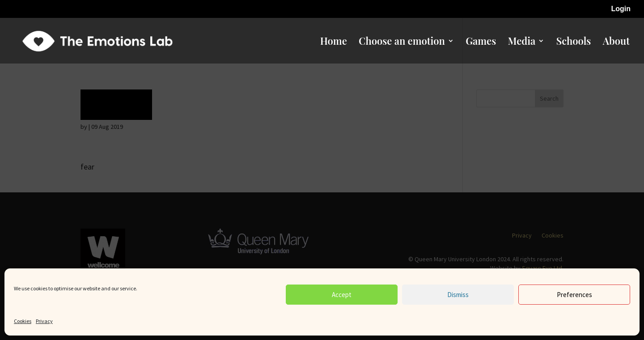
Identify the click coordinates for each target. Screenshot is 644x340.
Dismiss (458, 295)
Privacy (44, 321)
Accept (342, 295)
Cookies (23, 321)
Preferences (574, 295)
